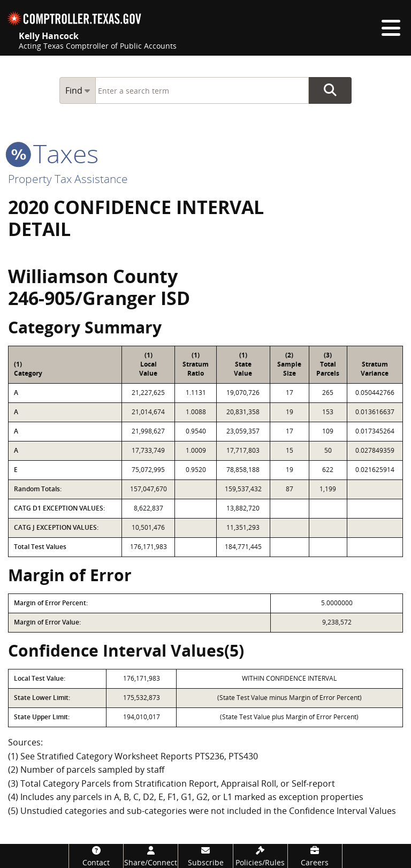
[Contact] (96, 856)
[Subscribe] (205, 856)
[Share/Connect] (151, 856)
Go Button (330, 90)
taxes (53, 153)
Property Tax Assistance (68, 179)
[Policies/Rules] (260, 856)
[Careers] (315, 856)
